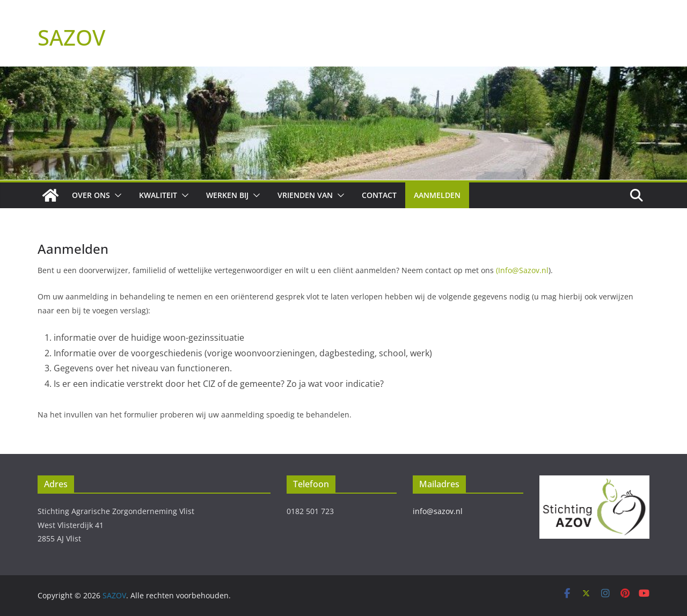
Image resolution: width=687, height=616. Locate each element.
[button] (116, 195)
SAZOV (71, 37)
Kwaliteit (158, 195)
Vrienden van (305, 195)
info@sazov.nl (438, 511)
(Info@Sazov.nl (522, 270)
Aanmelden (437, 195)
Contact (379, 195)
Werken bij (227, 195)
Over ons (91, 195)
